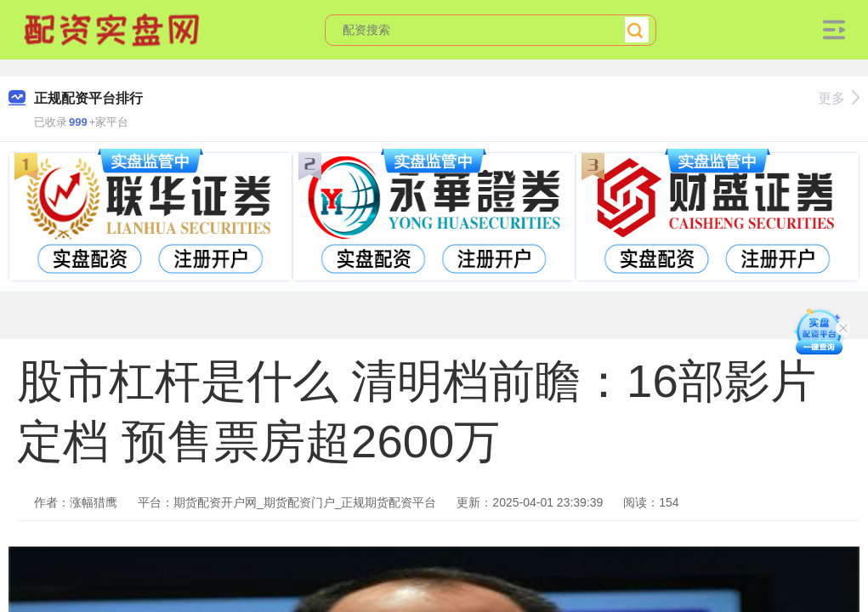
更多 (839, 98)
